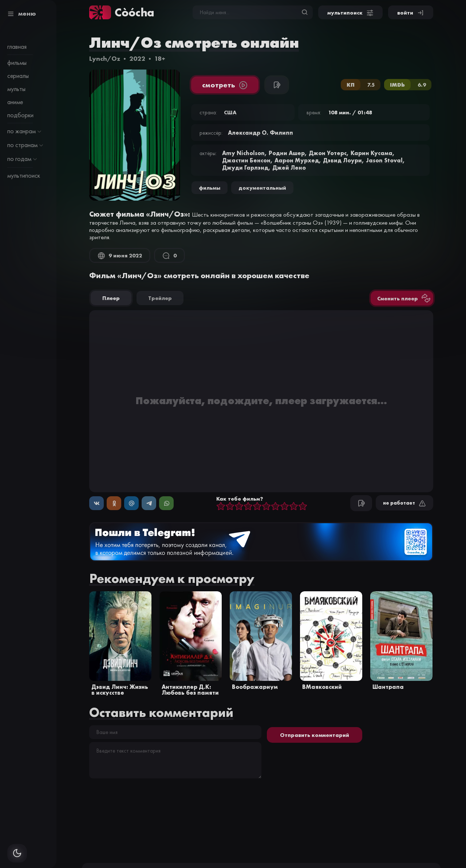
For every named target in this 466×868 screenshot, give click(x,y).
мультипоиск (24, 175)
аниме (15, 102)
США (230, 112)
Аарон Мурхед (297, 160)
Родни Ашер (287, 153)
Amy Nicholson (243, 153)
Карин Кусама (372, 153)
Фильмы (210, 188)
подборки (20, 115)
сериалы (18, 76)
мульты (16, 89)
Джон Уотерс (328, 153)
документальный (262, 188)
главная (17, 47)
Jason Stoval (384, 160)
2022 (137, 58)
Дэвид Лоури (342, 160)
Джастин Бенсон (246, 160)
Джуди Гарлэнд (245, 167)
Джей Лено (289, 167)
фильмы (17, 63)
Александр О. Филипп (260, 133)
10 (303, 507)
